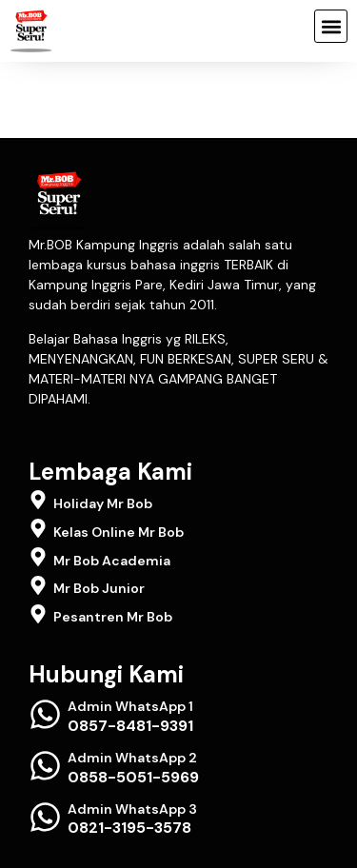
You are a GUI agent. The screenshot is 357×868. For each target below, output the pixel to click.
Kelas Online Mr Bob (119, 532)
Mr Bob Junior (99, 588)
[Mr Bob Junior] (38, 585)
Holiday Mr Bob (103, 503)
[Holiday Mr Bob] (38, 500)
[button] (331, 26)
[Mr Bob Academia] (38, 557)
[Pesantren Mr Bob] (38, 614)
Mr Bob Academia (112, 561)
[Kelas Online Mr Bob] (38, 528)
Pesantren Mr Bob (113, 617)
